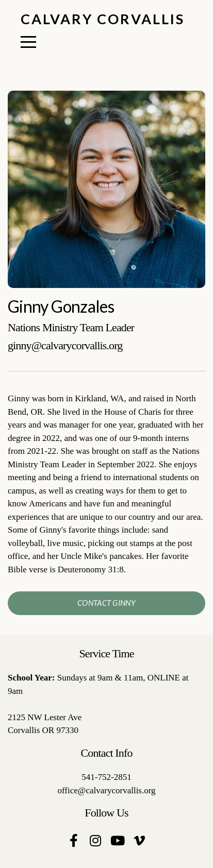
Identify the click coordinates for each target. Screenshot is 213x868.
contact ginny (107, 603)
